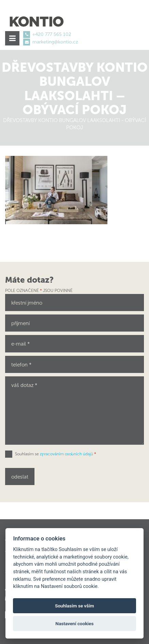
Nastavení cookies (75, 623)
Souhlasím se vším (74, 606)
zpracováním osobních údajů (66, 454)
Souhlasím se (56, 454)
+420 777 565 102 (52, 34)
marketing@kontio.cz (55, 42)
